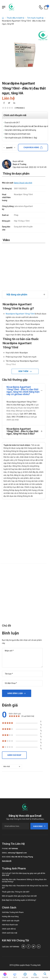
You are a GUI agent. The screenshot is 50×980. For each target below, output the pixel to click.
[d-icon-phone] (41, 7)
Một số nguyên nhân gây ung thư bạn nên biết (19, 896)
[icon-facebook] (4, 103)
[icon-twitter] (9, 103)
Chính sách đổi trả (9, 929)
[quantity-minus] (4, 148)
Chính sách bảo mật (10, 933)
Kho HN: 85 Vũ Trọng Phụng (22, 857)
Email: (5, 853)
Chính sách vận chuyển (11, 921)
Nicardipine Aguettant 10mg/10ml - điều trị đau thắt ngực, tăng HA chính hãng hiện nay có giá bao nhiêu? (23, 391)
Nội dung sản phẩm (17, 294)
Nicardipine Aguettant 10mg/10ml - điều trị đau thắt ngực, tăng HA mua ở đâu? (22, 431)
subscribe (39, 826)
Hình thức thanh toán (10, 925)
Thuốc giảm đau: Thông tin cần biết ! (16, 892)
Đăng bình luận (15, 693)
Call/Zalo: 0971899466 (11, 947)
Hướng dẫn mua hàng (10, 916)
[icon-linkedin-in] (14, 103)
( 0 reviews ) (20, 108)
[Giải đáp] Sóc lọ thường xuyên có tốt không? (19, 900)
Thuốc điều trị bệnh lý (15, 18)
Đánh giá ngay (14, 755)
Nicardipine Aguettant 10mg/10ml (20, 314)
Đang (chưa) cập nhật (23, 183)
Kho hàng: (7, 857)
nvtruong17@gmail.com (17, 853)
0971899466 (13, 849)
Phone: (5, 849)
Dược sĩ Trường (19, 164)
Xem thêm (24, 371)
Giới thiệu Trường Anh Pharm (13, 912)
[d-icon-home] (3, 18)
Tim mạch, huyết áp (35, 18)
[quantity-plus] (15, 148)
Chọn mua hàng (31, 147)
